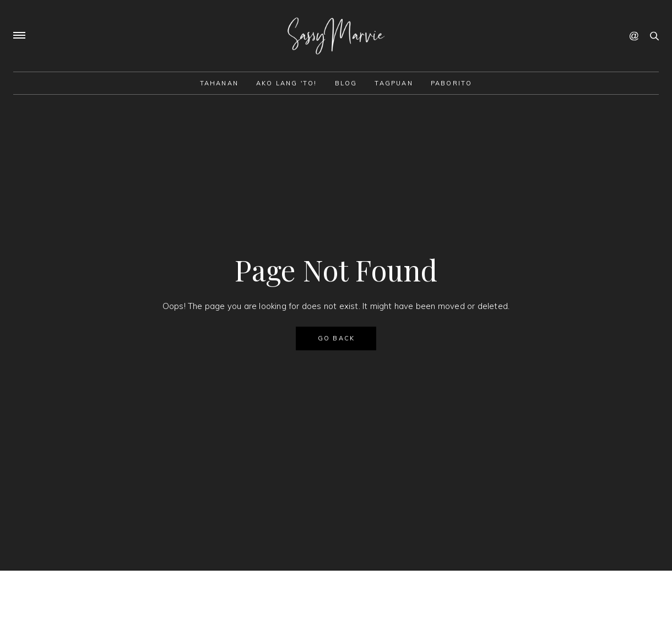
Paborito (452, 83)
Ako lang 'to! (287, 83)
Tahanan (219, 83)
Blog (346, 83)
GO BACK (336, 338)
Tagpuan (394, 83)
